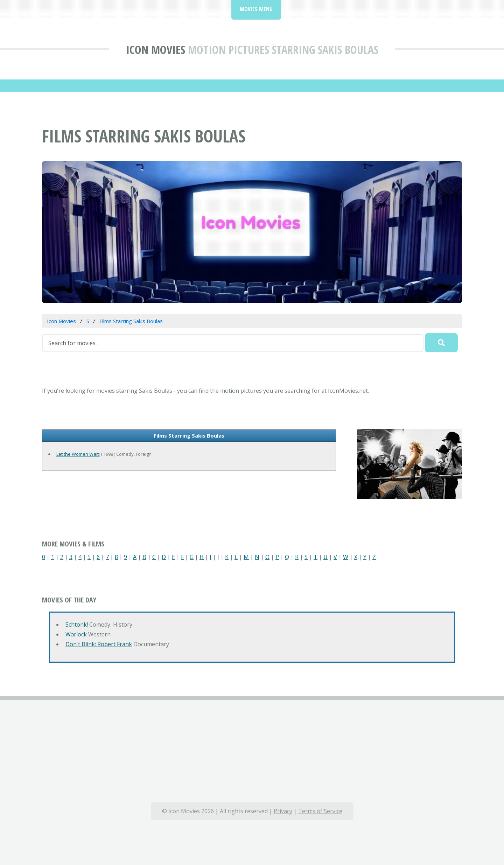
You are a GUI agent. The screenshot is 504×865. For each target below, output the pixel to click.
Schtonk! (77, 625)
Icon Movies (156, 50)
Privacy (283, 811)
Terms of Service (320, 811)
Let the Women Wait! (78, 454)
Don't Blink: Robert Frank (99, 644)
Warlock (76, 634)
